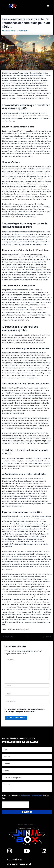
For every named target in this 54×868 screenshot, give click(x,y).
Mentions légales (15, 860)
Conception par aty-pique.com (27, 824)
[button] (48, 6)
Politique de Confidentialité (32, 796)
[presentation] (16, 805)
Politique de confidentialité (19, 864)
